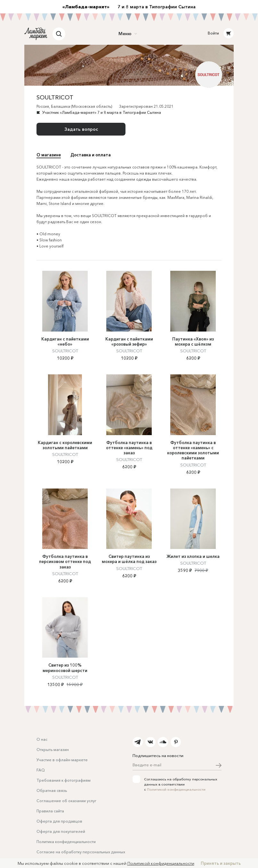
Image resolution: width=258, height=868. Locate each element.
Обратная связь (52, 790)
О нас (42, 739)
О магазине (49, 155)
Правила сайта (50, 811)
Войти (213, 33)
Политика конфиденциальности (66, 842)
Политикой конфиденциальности (176, 789)
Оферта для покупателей (61, 831)
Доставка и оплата (91, 155)
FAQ (41, 770)
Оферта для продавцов (59, 821)
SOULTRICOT (65, 351)
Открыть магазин (53, 750)
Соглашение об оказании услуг (66, 801)
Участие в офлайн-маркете (62, 760)
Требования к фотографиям (64, 780)
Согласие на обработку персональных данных (81, 852)
